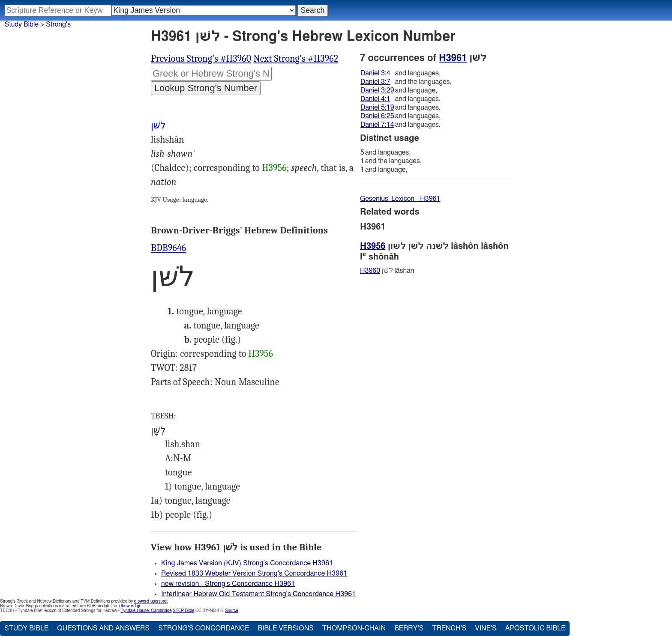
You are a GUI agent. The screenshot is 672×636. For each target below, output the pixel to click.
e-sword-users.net (151, 601)
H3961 (453, 58)
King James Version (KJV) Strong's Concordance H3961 (247, 563)
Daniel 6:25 (377, 116)
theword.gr (131, 606)
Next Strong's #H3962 (296, 59)
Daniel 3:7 (375, 82)
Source (232, 611)
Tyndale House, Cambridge (146, 611)
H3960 (370, 271)
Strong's (58, 24)
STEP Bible (183, 611)
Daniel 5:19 (377, 107)
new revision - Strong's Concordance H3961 (228, 584)
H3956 (274, 168)
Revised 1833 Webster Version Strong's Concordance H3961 (254, 573)
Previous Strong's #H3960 (201, 59)
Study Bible (22, 24)
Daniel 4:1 (375, 99)
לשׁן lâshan (387, 271)
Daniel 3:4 (375, 73)
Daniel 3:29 (377, 90)
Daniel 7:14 (377, 125)
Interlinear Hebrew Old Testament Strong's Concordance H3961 (258, 594)
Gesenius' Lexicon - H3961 (400, 199)
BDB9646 (168, 248)
